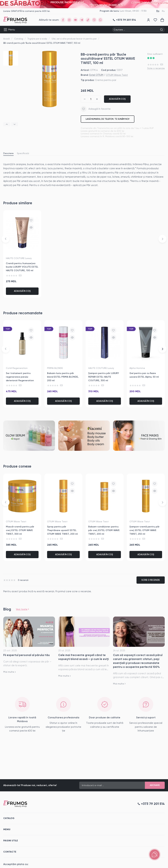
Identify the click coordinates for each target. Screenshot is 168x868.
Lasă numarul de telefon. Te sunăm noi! (108, 119)
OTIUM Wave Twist (117, 75)
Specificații (23, 153)
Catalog (19, 39)
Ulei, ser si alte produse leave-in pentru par (74, 39)
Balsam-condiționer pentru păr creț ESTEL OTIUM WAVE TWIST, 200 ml (104, 530)
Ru (163, 11)
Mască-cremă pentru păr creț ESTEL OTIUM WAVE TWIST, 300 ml (20, 530)
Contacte (10, 852)
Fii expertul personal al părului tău (26, 655)
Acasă (6, 39)
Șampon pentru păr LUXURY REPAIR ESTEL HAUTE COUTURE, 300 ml (104, 377)
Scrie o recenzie (156, 68)
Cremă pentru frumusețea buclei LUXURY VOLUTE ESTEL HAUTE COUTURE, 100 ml (22, 267)
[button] (7, 124)
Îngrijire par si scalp (37, 39)
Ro (158, 11)
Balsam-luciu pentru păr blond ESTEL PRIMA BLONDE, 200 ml (63, 377)
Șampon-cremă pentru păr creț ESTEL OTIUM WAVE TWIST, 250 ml (144, 530)
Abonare (155, 785)
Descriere (8, 153)
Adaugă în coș (117, 99)
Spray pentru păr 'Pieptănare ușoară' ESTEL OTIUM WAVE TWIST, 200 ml (62, 530)
